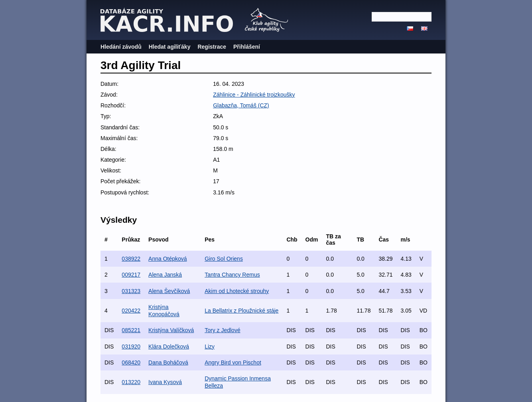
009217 (131, 275)
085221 (131, 330)
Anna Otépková (168, 259)
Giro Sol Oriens (224, 259)
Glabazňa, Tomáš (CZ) (241, 105)
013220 (131, 382)
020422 (131, 311)
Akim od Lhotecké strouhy (237, 291)
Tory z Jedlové (222, 330)
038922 (131, 259)
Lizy (210, 347)
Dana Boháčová (168, 362)
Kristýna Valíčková (171, 330)
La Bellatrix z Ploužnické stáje (241, 311)
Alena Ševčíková (169, 291)
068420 (131, 362)
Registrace (212, 47)
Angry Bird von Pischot (233, 362)
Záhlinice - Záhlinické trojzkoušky (254, 95)
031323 (131, 291)
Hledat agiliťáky (170, 47)
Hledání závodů (121, 47)
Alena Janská (165, 275)
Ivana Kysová (165, 382)
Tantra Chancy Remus (232, 275)
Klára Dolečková (169, 347)
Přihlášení (247, 47)
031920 (131, 347)
